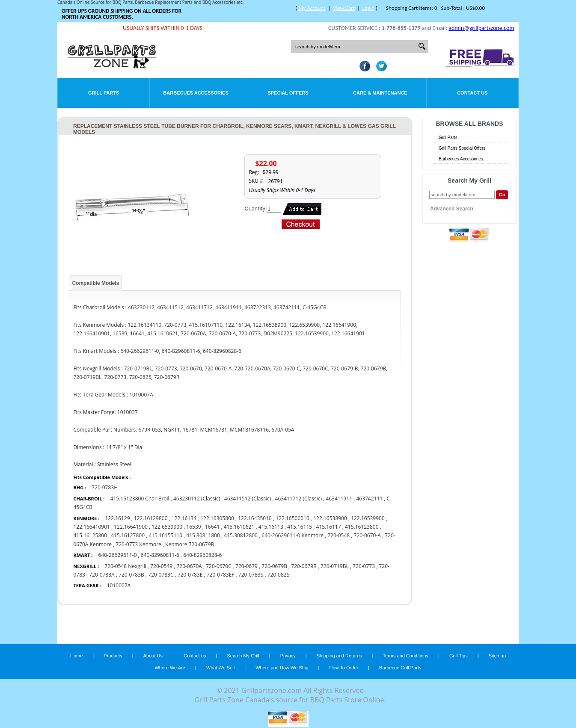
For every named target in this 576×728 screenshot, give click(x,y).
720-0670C (218, 566)
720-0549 (161, 566)
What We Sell (221, 668)
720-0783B (131, 575)
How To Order (344, 668)
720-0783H (105, 487)
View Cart (344, 8)
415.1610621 (239, 527)
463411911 (339, 499)
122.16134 (184, 518)
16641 (212, 527)
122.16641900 (131, 527)
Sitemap (497, 656)
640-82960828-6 (202, 555)
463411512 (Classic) (248, 499)
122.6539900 (167, 527)
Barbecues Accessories (196, 93)
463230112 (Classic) (197, 499)
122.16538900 (330, 518)
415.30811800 (203, 535)
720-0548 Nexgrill (125, 566)
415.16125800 (90, 535)
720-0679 (246, 566)
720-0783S (251, 575)
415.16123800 (362, 527)
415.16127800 (128, 535)
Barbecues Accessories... (463, 159)
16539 (193, 527)
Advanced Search (452, 209)
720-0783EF (221, 575)
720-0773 (364, 566)
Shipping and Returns (339, 656)
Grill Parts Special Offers (462, 148)
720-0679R (304, 566)
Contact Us (472, 93)
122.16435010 (255, 518)
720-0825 (279, 575)
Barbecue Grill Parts (400, 668)
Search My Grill (243, 656)
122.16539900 (368, 518)
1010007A (119, 585)
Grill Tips (459, 656)
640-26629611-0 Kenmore (292, 535)
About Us (153, 656)
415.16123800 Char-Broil (141, 499)
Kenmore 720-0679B (190, 544)
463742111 (369, 499)
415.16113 (271, 527)
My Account (312, 8)
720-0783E (190, 575)
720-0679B (274, 566)
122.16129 (117, 518)
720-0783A (102, 575)
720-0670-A (367, 535)
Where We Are (170, 668)
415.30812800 (241, 535)
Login (368, 8)
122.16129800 (151, 518)
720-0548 (338, 535)
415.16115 (300, 527)
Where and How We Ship (282, 668)
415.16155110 (165, 535)
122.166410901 (92, 527)
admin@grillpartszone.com (481, 28)
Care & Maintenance (380, 93)
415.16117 (329, 527)
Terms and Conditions (406, 656)
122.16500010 (292, 518)
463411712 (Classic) (298, 499)
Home (76, 656)
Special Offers (288, 93)
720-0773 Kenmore (138, 544)
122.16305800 (217, 518)
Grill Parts (104, 93)
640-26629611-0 (117, 555)
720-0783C (161, 575)
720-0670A (189, 566)
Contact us (195, 656)
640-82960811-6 (160, 555)
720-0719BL (335, 566)
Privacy (288, 656)
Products (113, 656)
